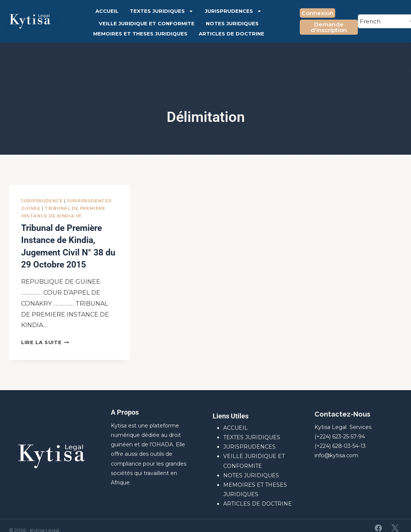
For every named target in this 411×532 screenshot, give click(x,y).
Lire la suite (45, 333)
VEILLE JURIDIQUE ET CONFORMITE (147, 23)
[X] (395, 519)
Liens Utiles (231, 407)
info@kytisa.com (336, 446)
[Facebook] (379, 519)
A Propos (125, 403)
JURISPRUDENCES (233, 11)
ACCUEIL (107, 11)
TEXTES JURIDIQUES (162, 11)
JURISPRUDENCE (42, 201)
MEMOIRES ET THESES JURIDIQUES (140, 34)
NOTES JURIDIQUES (232, 23)
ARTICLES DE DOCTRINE (232, 34)
